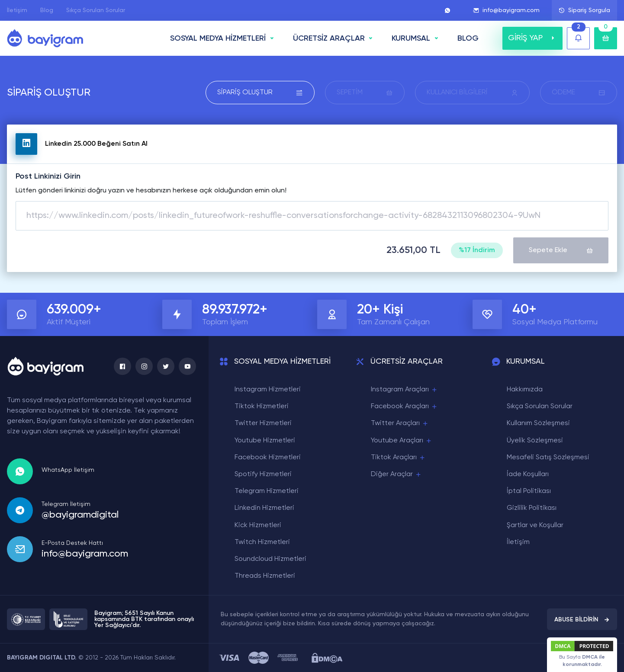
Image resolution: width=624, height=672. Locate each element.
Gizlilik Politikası (532, 508)
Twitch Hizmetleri (262, 542)
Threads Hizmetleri (265, 576)
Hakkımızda (525, 390)
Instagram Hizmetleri (268, 390)
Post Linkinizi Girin (48, 176)
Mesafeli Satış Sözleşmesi (548, 458)
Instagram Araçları (404, 390)
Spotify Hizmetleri (263, 474)
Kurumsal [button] (411, 38)
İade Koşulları (528, 474)
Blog (47, 10)
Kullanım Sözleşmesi (538, 423)
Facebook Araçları (404, 407)
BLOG (468, 38)
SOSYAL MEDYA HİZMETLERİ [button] (218, 38)
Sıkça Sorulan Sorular (96, 10)
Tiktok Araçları (398, 458)
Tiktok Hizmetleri (262, 406)
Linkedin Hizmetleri (264, 508)
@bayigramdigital (80, 515)
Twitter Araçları (400, 424)
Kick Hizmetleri (258, 525)
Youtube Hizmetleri (265, 441)
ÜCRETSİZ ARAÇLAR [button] (329, 38)
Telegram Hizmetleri (267, 491)
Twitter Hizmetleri (263, 423)
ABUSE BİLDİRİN (582, 620)
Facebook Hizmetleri (268, 458)
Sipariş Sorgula (584, 10)
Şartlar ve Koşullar (535, 525)
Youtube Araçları (402, 441)
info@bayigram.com (506, 10)
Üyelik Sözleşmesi (535, 441)
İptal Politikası (529, 491)
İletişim (17, 10)
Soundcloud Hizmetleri (270, 559)
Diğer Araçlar (396, 475)
